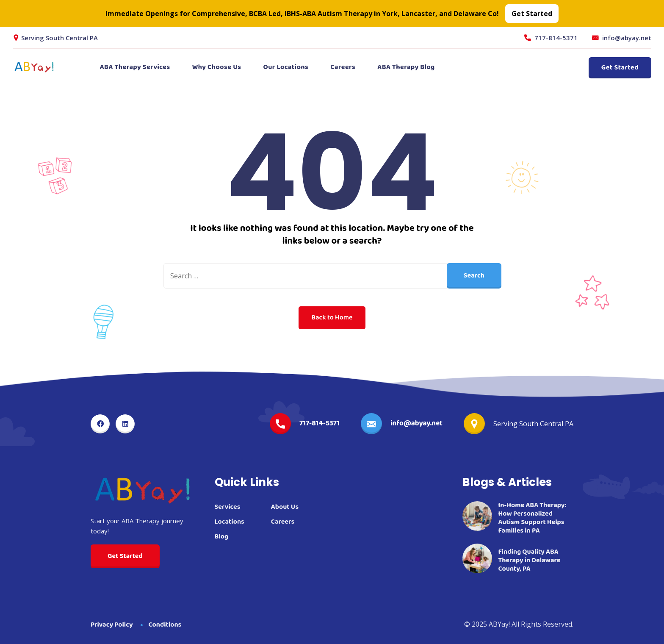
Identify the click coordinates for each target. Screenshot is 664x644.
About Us (285, 507)
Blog (221, 537)
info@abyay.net (627, 38)
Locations (230, 522)
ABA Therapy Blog (406, 67)
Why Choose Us (217, 67)
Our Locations (286, 67)
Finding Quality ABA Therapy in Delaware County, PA (530, 561)
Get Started (620, 68)
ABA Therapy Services (135, 67)
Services (228, 507)
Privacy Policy (112, 625)
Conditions (165, 625)
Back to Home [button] (332, 318)
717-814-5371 (556, 38)
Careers (343, 67)
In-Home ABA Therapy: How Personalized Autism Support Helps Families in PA (533, 518)
